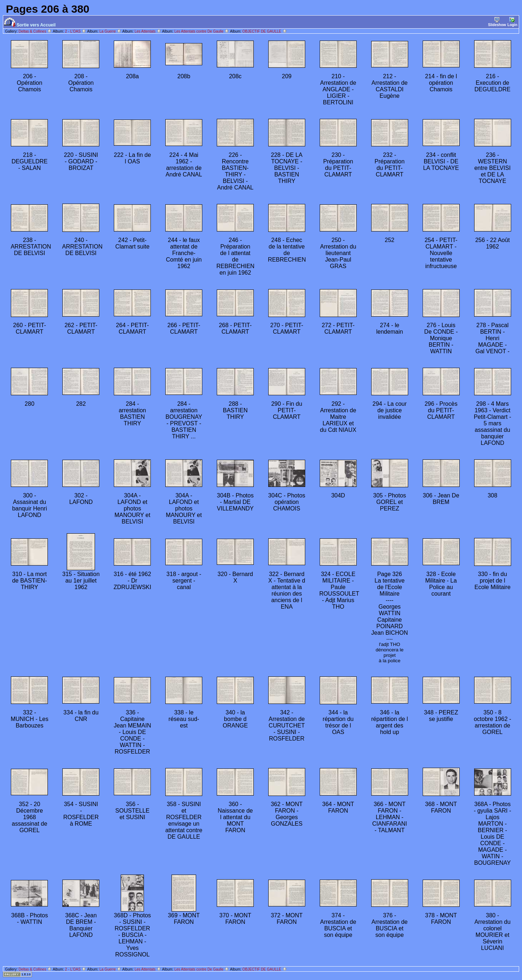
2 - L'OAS (76, 31)
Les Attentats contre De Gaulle (202, 31)
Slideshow (497, 22)
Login (512, 22)
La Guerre (110, 31)
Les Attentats (148, 31)
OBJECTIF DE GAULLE (265, 31)
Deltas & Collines (35, 31)
